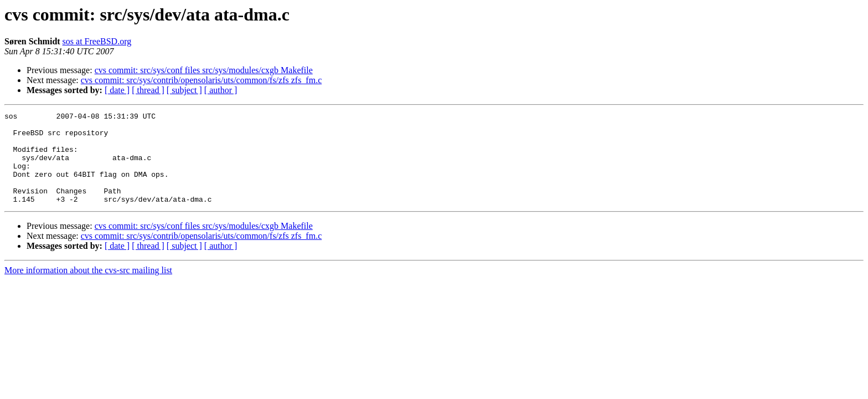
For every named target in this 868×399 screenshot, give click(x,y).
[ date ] (117, 90)
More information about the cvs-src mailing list (88, 288)
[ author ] (221, 90)
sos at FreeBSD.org (97, 41)
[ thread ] (148, 90)
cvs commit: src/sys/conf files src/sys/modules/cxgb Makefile (204, 70)
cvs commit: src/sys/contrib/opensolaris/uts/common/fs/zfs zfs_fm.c (201, 80)
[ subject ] (184, 90)
